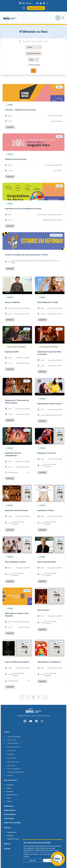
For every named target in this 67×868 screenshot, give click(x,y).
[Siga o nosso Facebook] (44, 3)
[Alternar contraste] (20, 3)
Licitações (10, 836)
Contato (7, 849)
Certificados (9, 818)
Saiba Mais (10, 127)
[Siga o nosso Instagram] (37, 3)
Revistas (10, 775)
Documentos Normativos (16, 772)
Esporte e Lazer (12, 795)
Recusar (33, 860)
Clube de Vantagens (14, 737)
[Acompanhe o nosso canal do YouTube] (41, 3)
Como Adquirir (12, 758)
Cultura (9, 788)
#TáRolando (9, 806)
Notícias (7, 844)
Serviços (8, 828)
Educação (10, 791)
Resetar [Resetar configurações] (28, 3)
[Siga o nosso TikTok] (47, 3)
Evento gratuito (35, 65)
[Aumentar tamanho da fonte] (24, 3)
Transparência (11, 832)
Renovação (11, 765)
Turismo (9, 801)
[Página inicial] (10, 18)
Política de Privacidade (36, 852)
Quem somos (12, 740)
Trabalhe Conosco (13, 839)
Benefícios (11, 754)
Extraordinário (10, 814)
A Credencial (12, 751)
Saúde (9, 798)
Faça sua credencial (36, 8)
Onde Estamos (10, 810)
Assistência (10, 785)
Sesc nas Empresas (14, 747)
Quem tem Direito (13, 762)
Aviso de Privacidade (12, 823)
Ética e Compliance (14, 769)
